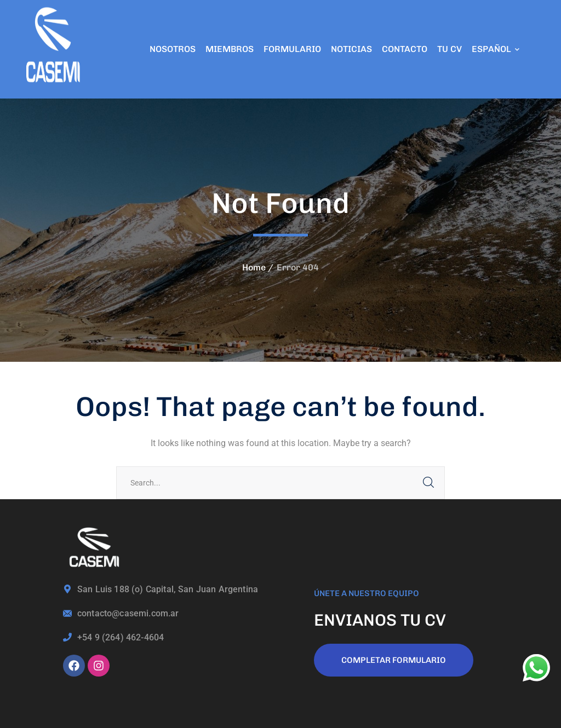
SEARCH (428, 483)
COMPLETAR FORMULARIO (394, 660)
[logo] (55, 48)
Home (254, 267)
